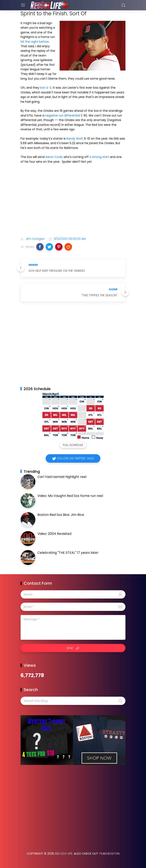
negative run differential (63, 115)
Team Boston (109, 854)
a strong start (99, 157)
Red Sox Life (64, 854)
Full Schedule (73, 445)
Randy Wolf (75, 139)
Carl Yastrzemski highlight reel (62, 477)
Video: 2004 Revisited (54, 534)
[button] (40, 247)
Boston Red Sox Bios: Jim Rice (61, 515)
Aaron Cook (54, 157)
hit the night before (35, 42)
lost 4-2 (46, 88)
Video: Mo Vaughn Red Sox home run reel (70, 496)
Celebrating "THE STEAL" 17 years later (68, 553)
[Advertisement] (73, 201)
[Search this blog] (73, 701)
